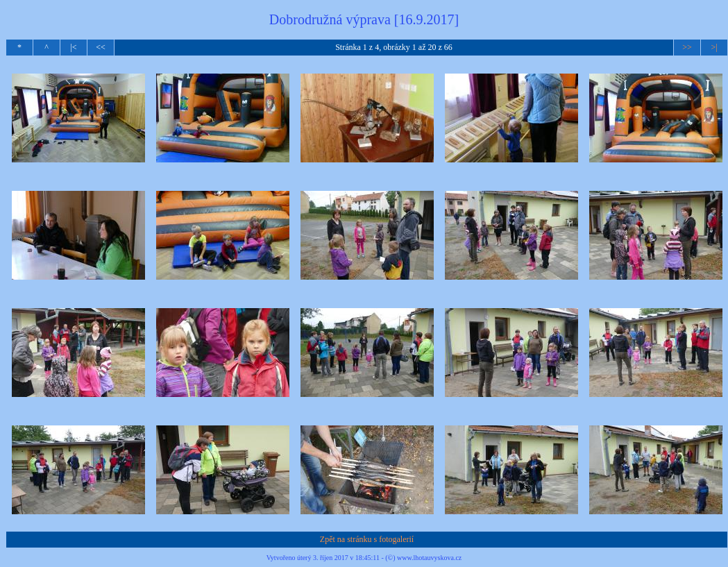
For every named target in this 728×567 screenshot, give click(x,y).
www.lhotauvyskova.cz (429, 558)
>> (687, 47)
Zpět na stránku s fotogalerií (367, 539)
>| (714, 47)
